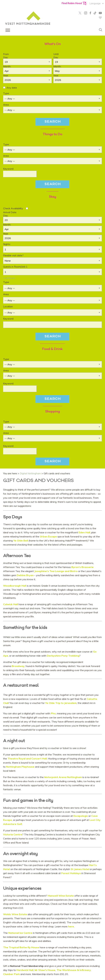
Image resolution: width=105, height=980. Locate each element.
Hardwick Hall (25, 970)
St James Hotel (80, 869)
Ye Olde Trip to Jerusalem (61, 703)
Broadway (18, 666)
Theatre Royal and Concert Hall (27, 759)
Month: (7, 66)
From (6, 54)
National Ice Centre (20, 933)
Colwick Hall (11, 604)
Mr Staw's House (45, 970)
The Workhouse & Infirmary (74, 970)
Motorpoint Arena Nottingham (63, 777)
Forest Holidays (71, 873)
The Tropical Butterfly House (21, 947)
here (71, 926)
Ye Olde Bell (21, 541)
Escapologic (81, 816)
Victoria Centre (13, 834)
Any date (12, 88)
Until (56, 54)
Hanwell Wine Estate (60, 896)
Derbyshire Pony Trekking (63, 656)
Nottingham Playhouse (20, 767)
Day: (6, 57)
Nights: (7, 244)
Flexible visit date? (13, 255)
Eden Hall (84, 532)
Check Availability (13, 208)
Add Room (9, 278)
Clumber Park (11, 974)
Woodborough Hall (15, 586)
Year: (6, 75)
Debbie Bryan (25, 575)
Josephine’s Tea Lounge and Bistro (56, 571)
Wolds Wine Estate (15, 914)
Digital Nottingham (30, 473)
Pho (53, 713)
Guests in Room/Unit (15, 267)
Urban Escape (48, 536)
